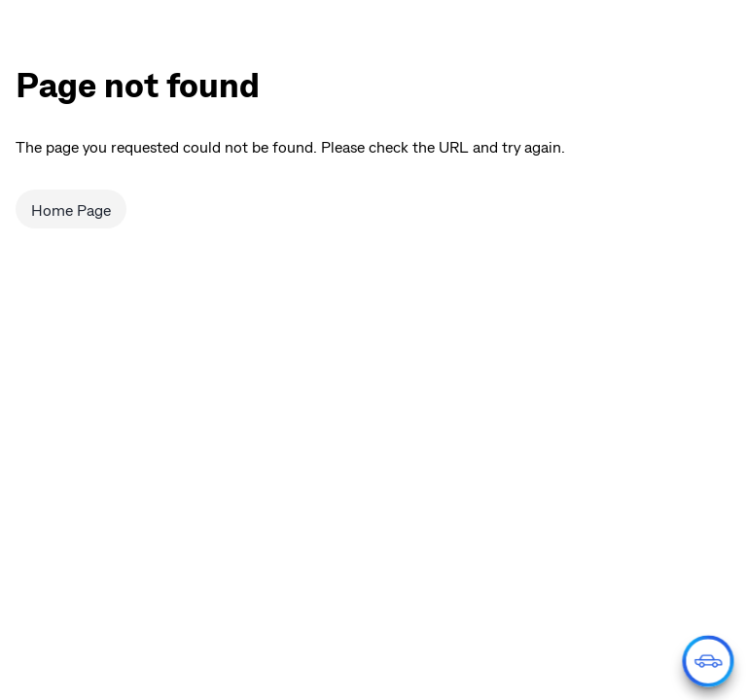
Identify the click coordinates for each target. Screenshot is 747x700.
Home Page (71, 210)
